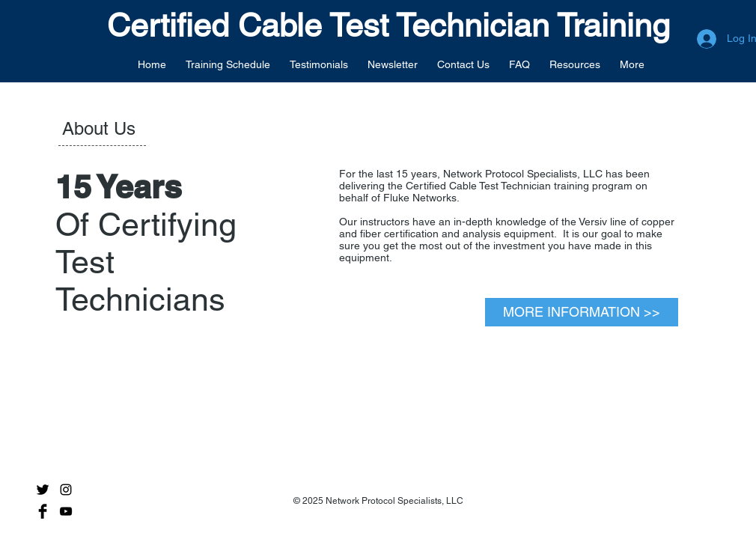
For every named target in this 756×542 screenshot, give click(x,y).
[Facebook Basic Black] (43, 511)
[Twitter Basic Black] (43, 490)
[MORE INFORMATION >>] (582, 312)
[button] (228, 64)
